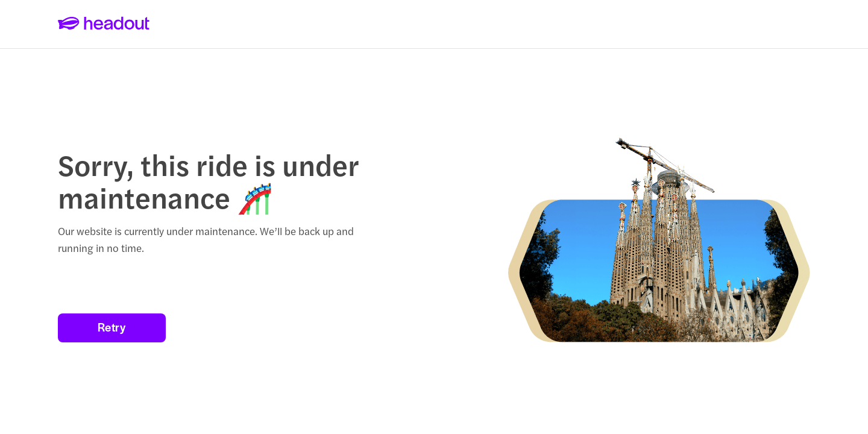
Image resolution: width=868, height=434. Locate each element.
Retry (112, 327)
